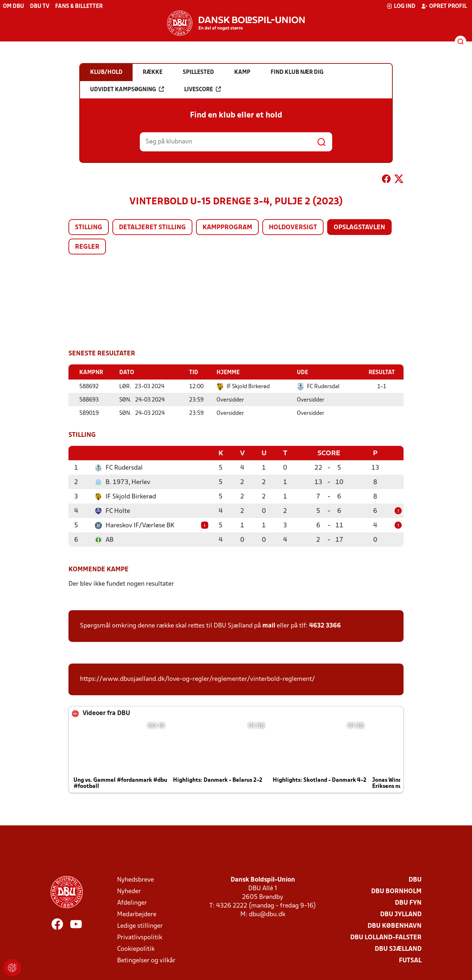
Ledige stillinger (140, 925)
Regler (87, 247)
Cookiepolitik (136, 948)
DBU (415, 879)
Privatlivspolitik (140, 937)
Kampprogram (227, 228)
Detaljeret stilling (152, 228)
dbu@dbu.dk (267, 914)
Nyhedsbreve (135, 879)
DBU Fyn (408, 902)
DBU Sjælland (398, 948)
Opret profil (444, 6)
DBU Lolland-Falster (386, 937)
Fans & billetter (79, 6)
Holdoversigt (293, 228)
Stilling (89, 228)
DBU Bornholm (396, 891)
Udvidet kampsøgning (127, 89)
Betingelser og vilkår (146, 960)
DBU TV (40, 6)
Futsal (410, 960)
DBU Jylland (401, 914)
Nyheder (129, 891)
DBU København (395, 925)
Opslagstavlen (359, 228)
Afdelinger (132, 902)
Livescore (202, 89)
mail (269, 625)
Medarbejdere (137, 914)
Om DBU (14, 6)
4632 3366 (325, 625)
